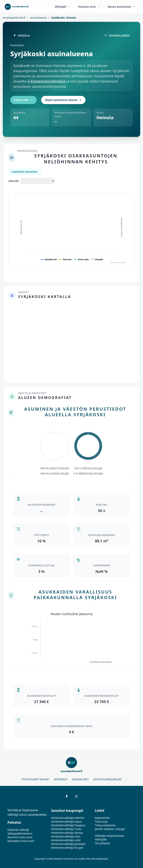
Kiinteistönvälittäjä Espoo (67, 822)
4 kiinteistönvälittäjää (47, 81)
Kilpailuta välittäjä (18, 830)
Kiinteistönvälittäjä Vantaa (67, 833)
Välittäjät (63, 7)
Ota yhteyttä (102, 843)
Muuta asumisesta (122, 7)
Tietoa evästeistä (105, 825)
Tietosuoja (101, 822)
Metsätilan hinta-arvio (21, 841)
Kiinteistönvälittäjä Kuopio (67, 848)
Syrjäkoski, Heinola (63, 18)
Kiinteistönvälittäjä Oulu (66, 836)
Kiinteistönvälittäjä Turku (66, 829)
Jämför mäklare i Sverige (110, 829)
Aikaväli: (14, 181)
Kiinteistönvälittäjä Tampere (68, 825)
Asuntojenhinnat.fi (14, 18)
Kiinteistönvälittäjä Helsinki (68, 818)
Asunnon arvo (89, 7)
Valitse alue (23, 100)
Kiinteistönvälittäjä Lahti (66, 840)
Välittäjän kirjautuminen (109, 836)
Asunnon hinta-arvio (20, 837)
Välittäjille (101, 839)
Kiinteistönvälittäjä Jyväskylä (68, 844)
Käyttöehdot (102, 818)
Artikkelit (61, 779)
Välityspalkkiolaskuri (20, 833)
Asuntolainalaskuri (107, 779)
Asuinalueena (38, 18)
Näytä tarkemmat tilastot (63, 100)
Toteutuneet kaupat (35, 779)
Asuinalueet (81, 779)
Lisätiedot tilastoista (24, 172)
